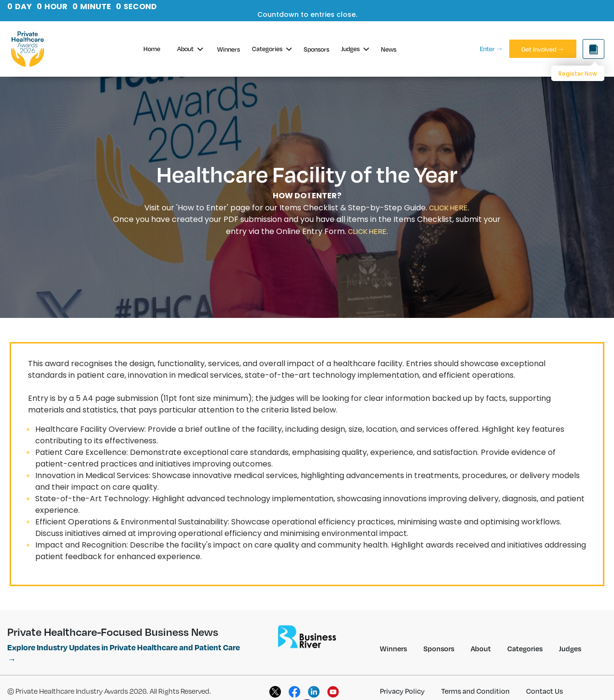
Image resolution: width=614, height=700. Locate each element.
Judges (355, 49)
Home (152, 49)
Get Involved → (543, 49)
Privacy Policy (402, 691)
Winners (229, 49)
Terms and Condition (475, 691)
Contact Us (544, 691)
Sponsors (316, 49)
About (190, 49)
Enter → (491, 49)
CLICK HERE (448, 207)
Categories (272, 49)
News (389, 49)
